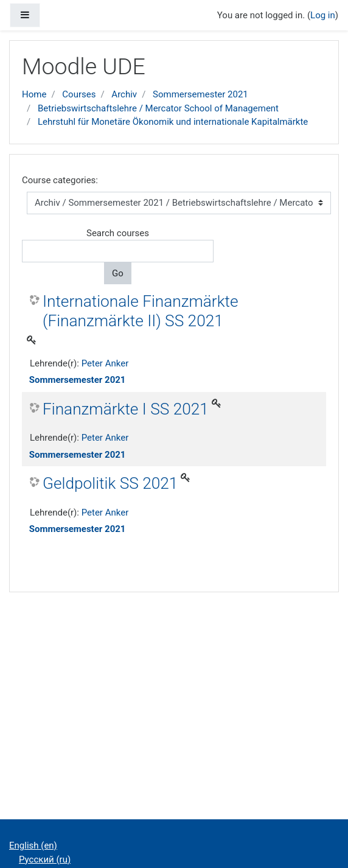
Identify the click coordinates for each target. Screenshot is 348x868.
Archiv (124, 94)
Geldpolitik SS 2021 (110, 483)
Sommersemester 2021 (200, 94)
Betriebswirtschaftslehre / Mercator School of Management (158, 108)
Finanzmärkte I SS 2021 (126, 409)
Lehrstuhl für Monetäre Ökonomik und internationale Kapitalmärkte (173, 122)
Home (34, 94)
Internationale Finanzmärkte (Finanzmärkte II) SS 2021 (141, 311)
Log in (323, 15)
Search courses (118, 233)
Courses (79, 94)
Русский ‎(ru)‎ (45, 859)
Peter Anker (105, 363)
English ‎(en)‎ (33, 845)
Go (118, 273)
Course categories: (60, 180)
